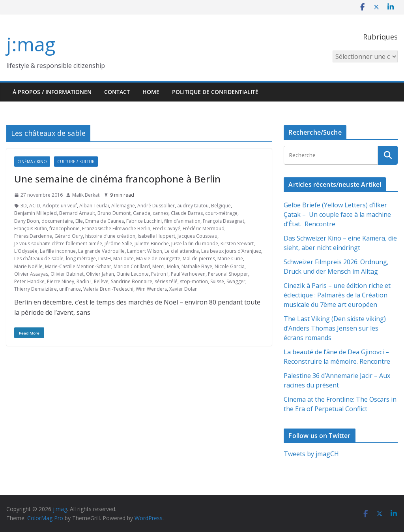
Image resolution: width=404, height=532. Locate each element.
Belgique (221, 206)
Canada (142, 213)
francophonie (65, 228)
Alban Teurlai (94, 206)
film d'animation (182, 221)
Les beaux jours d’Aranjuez (231, 251)
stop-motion (194, 281)
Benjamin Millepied (36, 213)
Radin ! (84, 281)
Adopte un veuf (60, 206)
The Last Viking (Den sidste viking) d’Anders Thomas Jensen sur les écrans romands (335, 328)
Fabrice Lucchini (144, 221)
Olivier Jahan (100, 274)
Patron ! (160, 274)
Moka (173, 266)
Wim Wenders (151, 289)
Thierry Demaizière (36, 289)
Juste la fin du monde (195, 243)
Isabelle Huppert (156, 236)
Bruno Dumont (114, 213)
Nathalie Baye (197, 266)
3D (24, 206)
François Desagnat (224, 221)
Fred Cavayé (166, 228)
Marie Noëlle (28, 266)
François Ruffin (31, 228)
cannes (161, 213)
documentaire (57, 221)
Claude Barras (187, 213)
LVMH (105, 258)
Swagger (236, 281)
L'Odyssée (26, 251)
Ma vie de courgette (158, 258)
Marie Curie (230, 258)
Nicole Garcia (230, 266)
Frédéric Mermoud (204, 228)
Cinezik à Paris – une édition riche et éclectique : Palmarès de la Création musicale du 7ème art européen (337, 295)
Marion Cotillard (132, 266)
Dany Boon (27, 221)
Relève (101, 281)
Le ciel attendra (182, 251)
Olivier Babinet (67, 274)
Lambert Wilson (145, 251)
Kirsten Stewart (237, 243)
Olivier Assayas (31, 274)
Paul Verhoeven (188, 274)
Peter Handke (29, 281)
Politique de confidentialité (215, 92)
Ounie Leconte (133, 274)
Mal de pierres (199, 258)
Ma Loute (123, 258)
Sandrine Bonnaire (132, 281)
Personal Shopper (228, 274)
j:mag (31, 44)
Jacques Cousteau (197, 236)
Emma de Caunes (105, 221)
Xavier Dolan (183, 289)
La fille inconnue (58, 251)
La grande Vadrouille (101, 251)
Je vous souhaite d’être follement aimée (58, 243)
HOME (151, 92)
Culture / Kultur (76, 162)
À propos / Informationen (52, 92)
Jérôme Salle (118, 243)
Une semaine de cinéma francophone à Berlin (117, 179)
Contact (117, 92)
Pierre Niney (61, 281)
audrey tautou (193, 206)
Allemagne (123, 206)
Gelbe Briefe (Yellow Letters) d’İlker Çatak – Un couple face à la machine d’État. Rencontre (337, 214)
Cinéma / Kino (32, 162)
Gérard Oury (69, 236)
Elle (79, 221)
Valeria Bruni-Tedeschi (108, 289)
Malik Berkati (86, 195)
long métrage (81, 258)
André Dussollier (156, 206)
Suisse (217, 281)
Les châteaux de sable (39, 258)
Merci (158, 266)
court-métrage (221, 213)
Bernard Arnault (77, 213)
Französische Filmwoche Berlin (116, 228)
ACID (35, 206)
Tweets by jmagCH (311, 454)
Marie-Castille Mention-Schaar (78, 266)
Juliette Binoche (152, 243)
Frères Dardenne (33, 236)
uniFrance (70, 289)
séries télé (166, 281)
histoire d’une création (110, 236)
